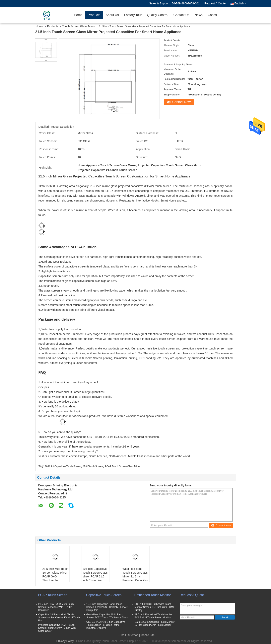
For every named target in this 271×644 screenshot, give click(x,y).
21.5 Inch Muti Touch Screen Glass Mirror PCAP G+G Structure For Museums (55, 576)
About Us (112, 15)
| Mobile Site (147, 635)
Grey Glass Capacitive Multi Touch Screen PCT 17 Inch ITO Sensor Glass (107, 616)
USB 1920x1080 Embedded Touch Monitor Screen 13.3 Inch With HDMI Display (154, 607)
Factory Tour (133, 15)
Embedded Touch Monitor (153, 595)
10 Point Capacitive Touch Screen (63, 466)
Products (94, 15)
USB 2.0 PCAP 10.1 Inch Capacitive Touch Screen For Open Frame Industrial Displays (106, 625)
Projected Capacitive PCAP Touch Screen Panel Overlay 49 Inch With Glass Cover (57, 628)
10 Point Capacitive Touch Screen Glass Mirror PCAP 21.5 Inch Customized (95, 575)
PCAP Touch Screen (53, 595)
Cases (212, 15)
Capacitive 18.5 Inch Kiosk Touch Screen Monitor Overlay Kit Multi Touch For (59, 618)
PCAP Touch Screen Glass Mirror (123, 466)
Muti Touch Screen (93, 466)
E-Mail (122, 635)
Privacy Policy (65, 641)
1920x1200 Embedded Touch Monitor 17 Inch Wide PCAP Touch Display (155, 623)
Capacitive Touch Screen (104, 595)
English (240, 3)
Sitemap (133, 635)
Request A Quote (215, 3)
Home (78, 15)
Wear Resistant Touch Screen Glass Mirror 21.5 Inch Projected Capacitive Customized (135, 576)
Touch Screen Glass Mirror (79, 26)
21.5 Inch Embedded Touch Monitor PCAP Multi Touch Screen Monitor (154, 616)
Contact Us (181, 15)
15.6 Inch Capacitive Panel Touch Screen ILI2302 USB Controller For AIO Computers (107, 607)
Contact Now (182, 102)
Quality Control (158, 15)
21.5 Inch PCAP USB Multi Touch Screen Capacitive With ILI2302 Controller (56, 607)
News (199, 15)
